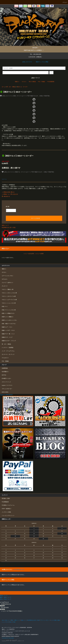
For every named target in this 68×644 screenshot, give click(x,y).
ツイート (4, 179)
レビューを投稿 (39, 254)
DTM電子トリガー (6, 379)
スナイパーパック (6, 382)
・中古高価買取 (50, 82)
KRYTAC (4, 375)
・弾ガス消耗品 (32, 82)
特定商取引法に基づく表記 (9, 227)
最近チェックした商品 (41, 62)
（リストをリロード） (19, 569)
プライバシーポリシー (45, 620)
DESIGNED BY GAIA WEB (8, 638)
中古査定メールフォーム (8, 505)
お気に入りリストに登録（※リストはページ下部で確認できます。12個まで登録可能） (25, 96)
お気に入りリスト (26, 62)
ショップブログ (5, 622)
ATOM (14, 622)
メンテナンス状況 (6, 512)
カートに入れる (34, 218)
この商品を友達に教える (8, 192)
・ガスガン (24, 82)
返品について (5, 225)
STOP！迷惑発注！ (7, 509)
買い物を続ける (6, 196)
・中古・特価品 (41, 82)
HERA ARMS (5, 392)
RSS (10, 622)
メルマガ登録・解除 (55, 620)
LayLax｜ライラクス (7, 385)
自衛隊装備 (5, 368)
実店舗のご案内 (6, 498)
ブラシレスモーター (7, 389)
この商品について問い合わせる (10, 194)
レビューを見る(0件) (29, 254)
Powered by (13, 641)
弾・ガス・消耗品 (11, 87)
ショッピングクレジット (8, 516)
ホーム (3, 87)
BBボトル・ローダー (22, 87)
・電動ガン (17, 82)
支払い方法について (6, 620)
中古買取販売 (5, 502)
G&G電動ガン (5, 372)
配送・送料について (16, 620)
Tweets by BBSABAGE (6, 395)
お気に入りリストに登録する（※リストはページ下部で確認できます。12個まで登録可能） (28, 172)
